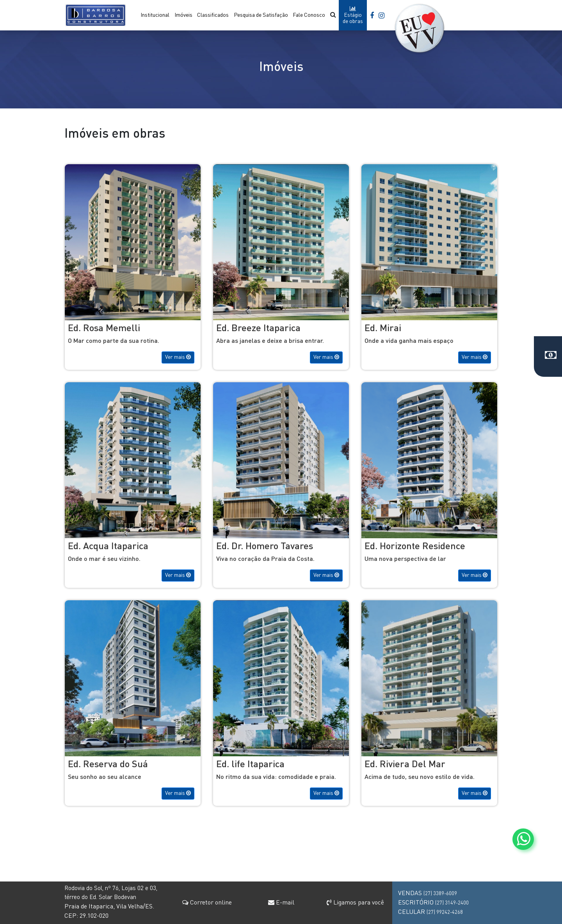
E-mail (281, 903)
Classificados (213, 15)
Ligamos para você (355, 903)
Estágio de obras (353, 15)
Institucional (155, 15)
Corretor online (207, 903)
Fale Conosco (309, 15)
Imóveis (183, 15)
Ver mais (178, 357)
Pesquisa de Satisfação (261, 15)
